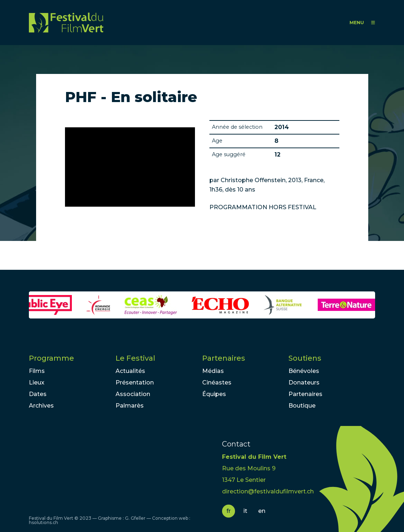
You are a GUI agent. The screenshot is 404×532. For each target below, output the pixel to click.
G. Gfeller (135, 518)
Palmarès (130, 406)
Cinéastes (217, 382)
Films (37, 371)
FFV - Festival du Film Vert (66, 23)
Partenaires (224, 358)
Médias (213, 371)
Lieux (37, 382)
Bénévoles (304, 371)
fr (229, 511)
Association (133, 394)
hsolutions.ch (44, 522)
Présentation (135, 382)
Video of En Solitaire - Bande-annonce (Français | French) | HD (130, 167)
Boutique (302, 406)
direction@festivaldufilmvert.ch (268, 491)
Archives (41, 406)
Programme (51, 358)
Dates (38, 394)
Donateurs (304, 382)
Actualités (130, 371)
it (245, 511)
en (262, 511)
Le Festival (135, 358)
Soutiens (305, 358)
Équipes (214, 394)
